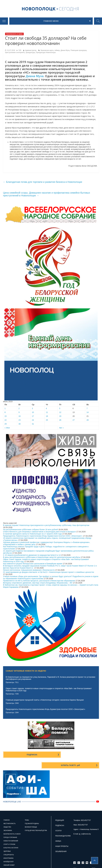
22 (6, 421)
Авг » (61, 429)
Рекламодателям (63, 827)
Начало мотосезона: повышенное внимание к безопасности (29, 571)
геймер (57, 51)
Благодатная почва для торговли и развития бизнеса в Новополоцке (43, 183)
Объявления (61, 842)
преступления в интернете (15, 53)
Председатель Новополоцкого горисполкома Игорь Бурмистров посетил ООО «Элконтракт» (43, 537)
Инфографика (8, 849)
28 (88, 421)
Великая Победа (31, 818)
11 (47, 413)
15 (6, 417)
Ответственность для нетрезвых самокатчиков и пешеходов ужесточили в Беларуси (39, 532)
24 (33, 421)
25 (47, 421)
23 (20, 421)
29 (6, 425)
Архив (6, 859)
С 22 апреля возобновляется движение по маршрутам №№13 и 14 (32, 556)
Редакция (60, 811)
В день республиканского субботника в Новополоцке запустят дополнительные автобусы (42, 558)
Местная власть (9, 814)
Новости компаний (11, 832)
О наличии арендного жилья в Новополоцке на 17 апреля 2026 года (32, 534)
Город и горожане (10, 828)
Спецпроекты (9, 845)
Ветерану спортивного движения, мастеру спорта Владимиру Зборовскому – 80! (38, 583)
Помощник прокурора (78, 51)
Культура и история (11, 838)
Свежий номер (9, 856)
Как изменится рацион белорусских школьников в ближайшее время (33, 564)
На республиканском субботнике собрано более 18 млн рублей (30, 530)
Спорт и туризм (9, 835)
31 (33, 425)
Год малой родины (32, 814)
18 (47, 417)
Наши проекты (62, 837)
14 (88, 413)
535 (19, 51)
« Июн (7, 429)
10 (33, 413)
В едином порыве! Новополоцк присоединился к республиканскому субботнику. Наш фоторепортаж (46, 526)
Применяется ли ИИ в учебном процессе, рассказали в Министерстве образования (39, 581)
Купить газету (76, 755)
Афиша (58, 832)
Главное (7, 811)
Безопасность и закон (14, 35)
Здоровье (7, 842)
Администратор (31, 51)
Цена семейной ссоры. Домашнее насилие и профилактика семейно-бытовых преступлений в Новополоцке (47, 195)
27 (74, 421)
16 (20, 417)
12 (60, 413)
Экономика (8, 821)
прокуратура (30, 53)
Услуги (58, 821)
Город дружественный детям (36, 821)
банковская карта (47, 51)
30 (20, 425)
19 (60, 417)
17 (33, 417)
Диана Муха (65, 51)
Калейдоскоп (8, 852)
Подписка (27, 755)
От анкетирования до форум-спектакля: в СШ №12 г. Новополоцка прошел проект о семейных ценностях (49, 573)
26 (60, 421)
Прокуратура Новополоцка (46, 53)
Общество (7, 818)
